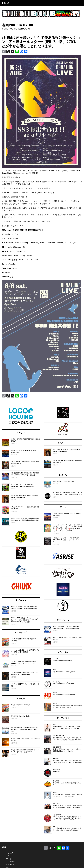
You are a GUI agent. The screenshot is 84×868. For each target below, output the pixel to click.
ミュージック (21, 632)
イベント (21, 433)
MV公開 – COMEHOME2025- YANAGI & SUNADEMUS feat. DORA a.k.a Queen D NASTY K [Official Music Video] (24, 729)
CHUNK (55, 692)
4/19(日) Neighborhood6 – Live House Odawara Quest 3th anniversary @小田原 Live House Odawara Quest (25, 519)
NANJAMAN (56, 758)
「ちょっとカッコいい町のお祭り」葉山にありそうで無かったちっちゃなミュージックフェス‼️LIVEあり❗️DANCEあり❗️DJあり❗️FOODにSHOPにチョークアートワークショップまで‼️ (67, 528)
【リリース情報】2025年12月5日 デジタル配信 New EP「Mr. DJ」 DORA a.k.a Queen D (25, 674)
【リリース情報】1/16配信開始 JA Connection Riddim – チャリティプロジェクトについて (24, 662)
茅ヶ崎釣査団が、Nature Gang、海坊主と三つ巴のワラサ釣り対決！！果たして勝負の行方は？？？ (67, 494)
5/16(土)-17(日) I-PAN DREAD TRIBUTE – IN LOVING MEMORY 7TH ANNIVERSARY (24, 496)
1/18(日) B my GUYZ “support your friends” (64, 481)
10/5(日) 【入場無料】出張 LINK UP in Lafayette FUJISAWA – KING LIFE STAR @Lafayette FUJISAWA (24, 608)
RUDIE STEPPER (57, 770)
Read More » (77, 728)
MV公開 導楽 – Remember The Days (21, 716)
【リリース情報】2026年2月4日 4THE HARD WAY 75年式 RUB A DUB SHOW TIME (25, 651)
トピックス (21, 600)
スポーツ (63, 475)
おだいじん (56, 704)
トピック (10, 853)
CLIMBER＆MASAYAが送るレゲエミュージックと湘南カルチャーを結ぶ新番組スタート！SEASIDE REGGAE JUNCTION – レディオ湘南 (25, 620)
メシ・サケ (63, 652)
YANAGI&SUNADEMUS (59, 736)
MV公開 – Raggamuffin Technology (20, 705)
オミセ (9, 859)
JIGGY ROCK (56, 781)
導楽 (54, 724)
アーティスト (63, 718)
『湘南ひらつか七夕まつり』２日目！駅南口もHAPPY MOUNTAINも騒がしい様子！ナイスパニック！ (67, 540)
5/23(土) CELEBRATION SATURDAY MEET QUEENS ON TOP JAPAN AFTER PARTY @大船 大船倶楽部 (25, 474)
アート (63, 507)
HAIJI (54, 826)
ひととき (56, 658)
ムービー (21, 698)
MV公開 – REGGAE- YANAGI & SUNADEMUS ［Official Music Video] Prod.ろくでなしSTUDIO (25, 751)
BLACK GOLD (56, 803)
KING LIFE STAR (57, 747)
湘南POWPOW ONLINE (18, 25)
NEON (54, 670)
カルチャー (63, 443)
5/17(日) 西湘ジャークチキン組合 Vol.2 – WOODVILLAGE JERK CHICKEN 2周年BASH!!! (23, 485)
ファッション (63, 620)
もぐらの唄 (56, 681)
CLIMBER (55, 792)
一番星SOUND (57, 815)
